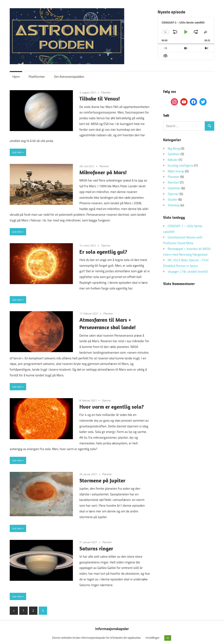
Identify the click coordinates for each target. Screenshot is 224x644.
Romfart (173, 182)
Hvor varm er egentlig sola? (112, 407)
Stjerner (106, 245)
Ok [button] (168, 638)
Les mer (17, 152)
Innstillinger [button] (153, 638)
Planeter (106, 92)
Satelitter (174, 188)
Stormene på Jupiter (102, 480)
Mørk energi (176, 171)
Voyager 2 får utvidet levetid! (188, 271)
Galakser (174, 154)
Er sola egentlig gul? (103, 252)
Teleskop (174, 205)
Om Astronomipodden (69, 77)
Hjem (16, 77)
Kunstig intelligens (180, 165)
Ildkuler (173, 160)
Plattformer (37, 77)
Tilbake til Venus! (100, 98)
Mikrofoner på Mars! (103, 172)
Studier (173, 199)
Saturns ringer (96, 548)
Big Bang (174, 148)
